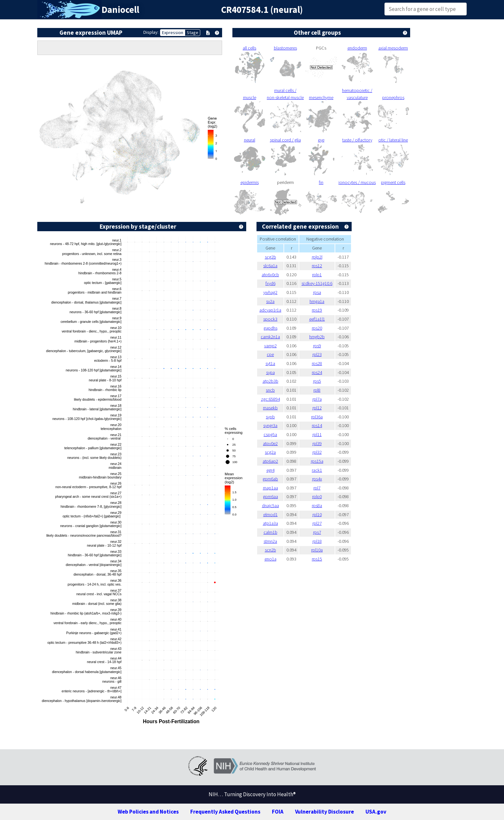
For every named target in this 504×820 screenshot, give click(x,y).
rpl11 (317, 434)
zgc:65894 (270, 399)
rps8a (317, 506)
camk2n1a (270, 337)
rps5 (317, 381)
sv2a (270, 301)
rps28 (317, 363)
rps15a (317, 461)
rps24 (317, 372)
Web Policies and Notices (148, 812)
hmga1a (317, 301)
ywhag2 (270, 292)
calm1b (270, 532)
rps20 (317, 328)
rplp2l (317, 257)
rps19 (317, 310)
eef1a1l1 (317, 319)
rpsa (317, 292)
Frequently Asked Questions (225, 812)
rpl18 (317, 541)
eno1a (270, 559)
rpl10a (317, 550)
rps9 (317, 346)
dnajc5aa (270, 506)
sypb (270, 417)
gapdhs (270, 328)
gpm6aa (270, 497)
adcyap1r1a (270, 310)
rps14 (317, 425)
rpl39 (317, 443)
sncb (270, 390)
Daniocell (120, 10)
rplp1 (317, 275)
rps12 (317, 266)
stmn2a (270, 541)
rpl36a (317, 417)
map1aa (270, 488)
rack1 (317, 470)
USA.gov (376, 812)
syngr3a (270, 425)
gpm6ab (270, 479)
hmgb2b (317, 337)
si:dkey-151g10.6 (317, 283)
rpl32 (317, 452)
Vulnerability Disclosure (324, 812)
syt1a (270, 363)
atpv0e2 (270, 443)
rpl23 (317, 354)
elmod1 (270, 515)
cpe (270, 354)
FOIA (278, 812)
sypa (270, 372)
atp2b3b (270, 381)
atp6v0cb (270, 275)
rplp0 (317, 497)
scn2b (270, 550)
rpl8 (317, 390)
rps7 (317, 532)
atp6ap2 (270, 461)
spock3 (270, 319)
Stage (193, 32)
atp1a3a (270, 523)
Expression (173, 32)
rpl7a (317, 399)
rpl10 (317, 515)
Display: (151, 32)
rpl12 (317, 408)
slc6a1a (270, 266)
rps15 (317, 559)
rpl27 (317, 523)
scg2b (270, 257)
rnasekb (270, 408)
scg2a (270, 452)
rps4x (317, 479)
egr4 (270, 470)
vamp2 (270, 346)
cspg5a (270, 434)
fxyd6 (270, 283)
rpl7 (317, 488)
